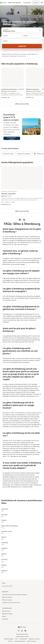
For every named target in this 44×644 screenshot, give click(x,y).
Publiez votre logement (14, 3)
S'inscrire (36, 3)
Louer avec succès (7, 586)
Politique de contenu (34, 639)
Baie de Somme (6, 611)
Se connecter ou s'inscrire (12, 138)
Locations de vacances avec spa (11, 602)
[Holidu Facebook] (25, 631)
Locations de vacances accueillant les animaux (15, 595)
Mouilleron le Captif (7, 614)
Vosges (4, 616)
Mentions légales (9, 639)
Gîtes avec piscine (7, 597)
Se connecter (27, 3)
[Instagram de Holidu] (19, 631)
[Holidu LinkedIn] (22, 631)
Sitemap (10, 641)
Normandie (5, 619)
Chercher (22, 46)
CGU (16, 639)
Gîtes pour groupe (7, 600)
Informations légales (20, 641)
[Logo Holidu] (4, 3)
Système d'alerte (31, 641)
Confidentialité (23, 639)
